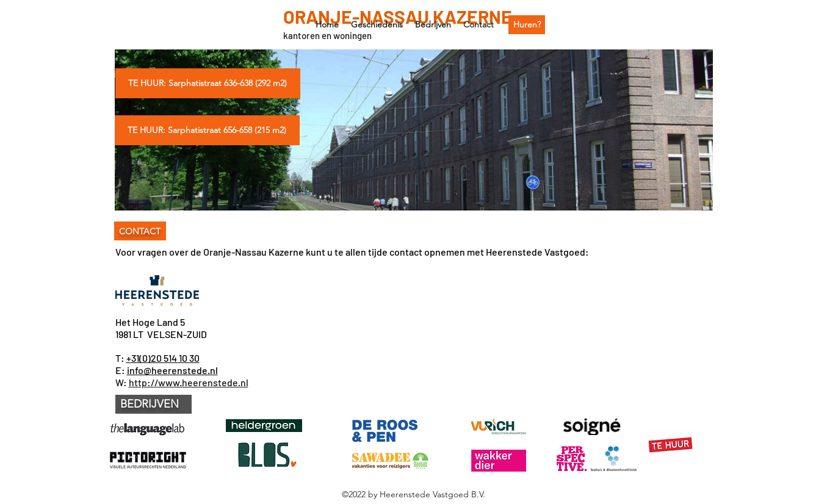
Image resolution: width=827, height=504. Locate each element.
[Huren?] (527, 25)
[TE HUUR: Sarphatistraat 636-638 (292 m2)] (208, 83)
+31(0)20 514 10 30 (163, 358)
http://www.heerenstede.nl (189, 382)
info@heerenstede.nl (172, 370)
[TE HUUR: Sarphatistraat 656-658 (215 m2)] (207, 130)
